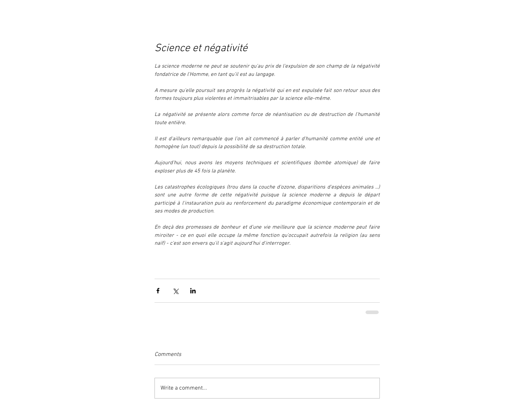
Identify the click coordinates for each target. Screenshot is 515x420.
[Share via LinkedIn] (193, 291)
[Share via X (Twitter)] (175, 291)
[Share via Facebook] (158, 291)
